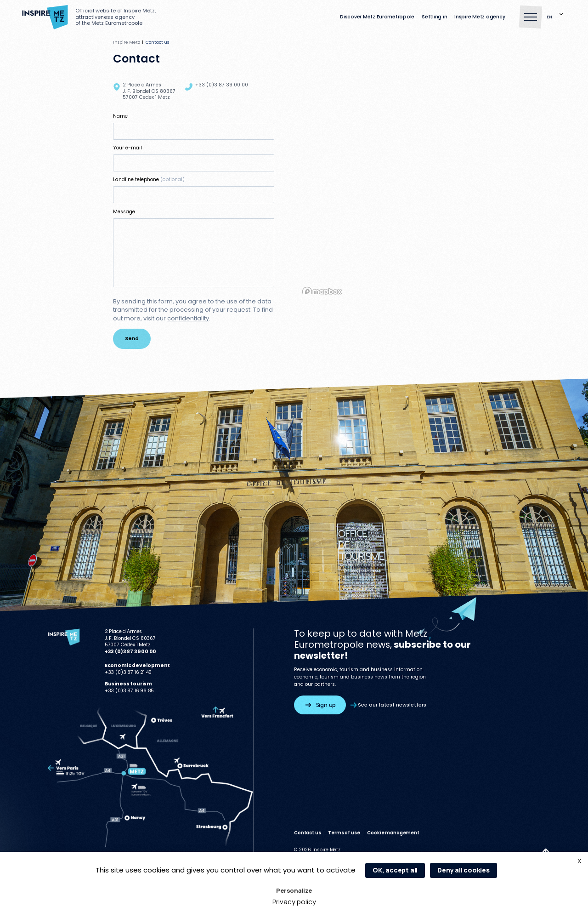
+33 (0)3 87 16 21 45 (128, 672)
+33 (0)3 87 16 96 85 (130, 691)
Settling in (434, 17)
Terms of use (344, 833)
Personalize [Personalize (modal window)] (294, 890)
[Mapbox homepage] (322, 292)
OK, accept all (395, 870)
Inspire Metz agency (480, 17)
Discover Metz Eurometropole (377, 17)
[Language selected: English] (556, 17)
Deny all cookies (464, 870)
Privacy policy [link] (294, 902)
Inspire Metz (127, 42)
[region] (387, 187)
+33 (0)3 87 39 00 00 (222, 85)
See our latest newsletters (388, 705)
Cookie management (393, 833)
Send (132, 339)
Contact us (307, 833)
